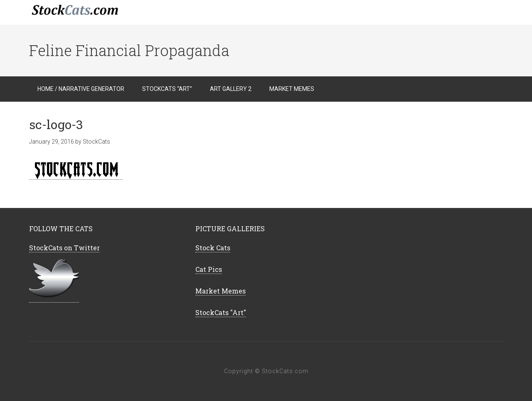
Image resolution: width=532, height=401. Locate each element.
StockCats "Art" (221, 312)
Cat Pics (209, 269)
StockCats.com (96, 12)
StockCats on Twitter (64, 248)
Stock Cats (213, 248)
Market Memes (220, 291)
